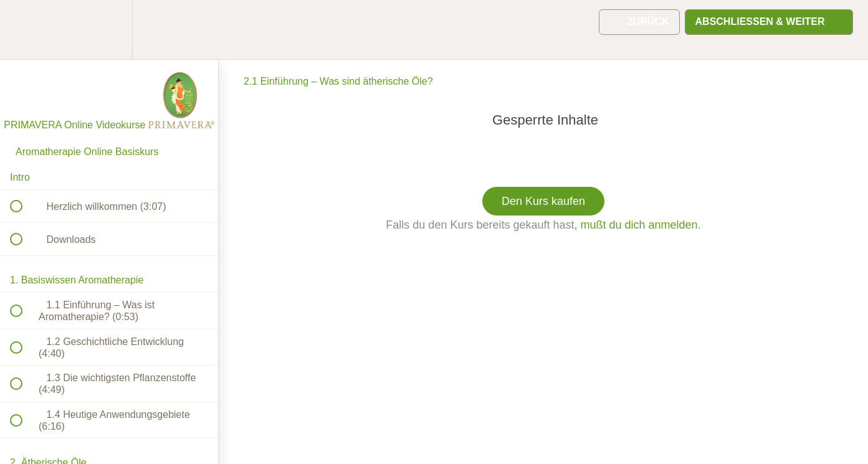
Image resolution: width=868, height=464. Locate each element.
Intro (20, 177)
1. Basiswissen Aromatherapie (77, 280)
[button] (23, 30)
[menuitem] (109, 30)
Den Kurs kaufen (543, 201)
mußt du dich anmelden (639, 225)
